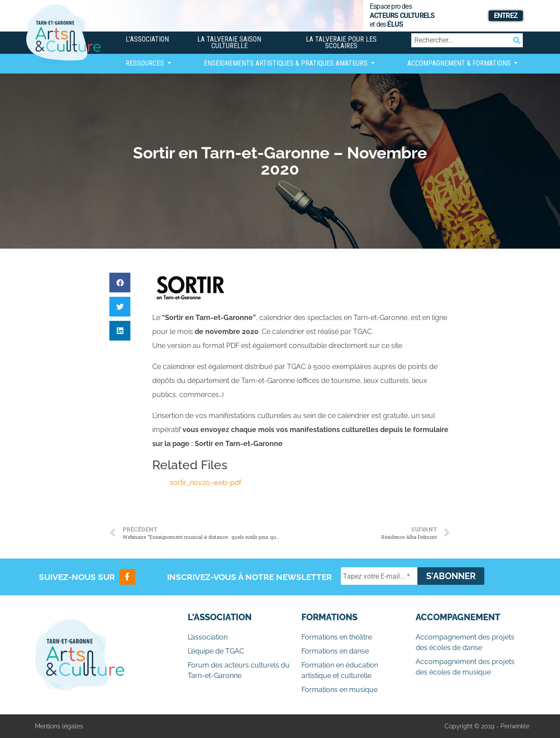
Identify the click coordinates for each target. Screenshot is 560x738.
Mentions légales (59, 726)
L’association (147, 39)
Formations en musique (339, 690)
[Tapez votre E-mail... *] (379, 576)
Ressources (146, 63)
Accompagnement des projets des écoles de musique (465, 667)
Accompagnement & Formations (460, 63)
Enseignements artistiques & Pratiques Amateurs (287, 63)
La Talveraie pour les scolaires (341, 42)
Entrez (506, 16)
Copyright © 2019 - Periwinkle (487, 726)
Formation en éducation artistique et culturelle (340, 670)
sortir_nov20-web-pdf (205, 483)
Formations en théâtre (337, 637)
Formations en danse (335, 651)
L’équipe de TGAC (216, 651)
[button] (120, 283)
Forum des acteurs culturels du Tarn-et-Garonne (239, 670)
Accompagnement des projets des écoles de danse (465, 642)
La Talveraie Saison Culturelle (229, 42)
